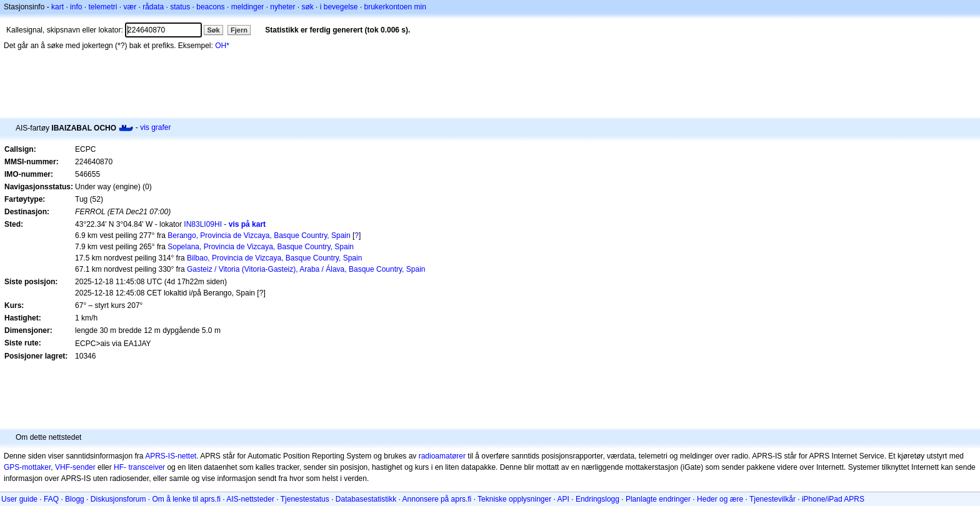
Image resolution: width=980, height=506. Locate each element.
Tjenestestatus (305, 499)
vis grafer (155, 127)
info (76, 7)
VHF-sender (75, 467)
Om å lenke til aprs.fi (187, 499)
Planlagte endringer (658, 499)
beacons (210, 7)
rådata (153, 7)
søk (307, 7)
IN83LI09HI (203, 224)
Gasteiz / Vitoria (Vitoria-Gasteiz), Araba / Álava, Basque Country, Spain (306, 269)
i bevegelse (339, 7)
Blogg (75, 499)
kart (57, 7)
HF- (120, 467)
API (563, 499)
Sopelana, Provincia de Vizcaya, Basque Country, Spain (261, 247)
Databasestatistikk (366, 499)
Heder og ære (720, 499)
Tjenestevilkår (772, 499)
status (180, 7)
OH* (222, 46)
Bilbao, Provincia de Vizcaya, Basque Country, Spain (274, 258)
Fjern (239, 30)
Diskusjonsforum (118, 499)
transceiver (147, 467)
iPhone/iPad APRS (833, 499)
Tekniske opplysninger (514, 499)
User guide (19, 499)
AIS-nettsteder (250, 499)
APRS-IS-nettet (171, 456)
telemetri (102, 7)
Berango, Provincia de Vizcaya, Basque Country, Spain (259, 236)
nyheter (282, 7)
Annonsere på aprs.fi (437, 499)
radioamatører (442, 456)
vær (130, 7)
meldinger (248, 7)
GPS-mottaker (27, 467)
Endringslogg (597, 499)
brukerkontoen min (395, 7)
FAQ (51, 499)
